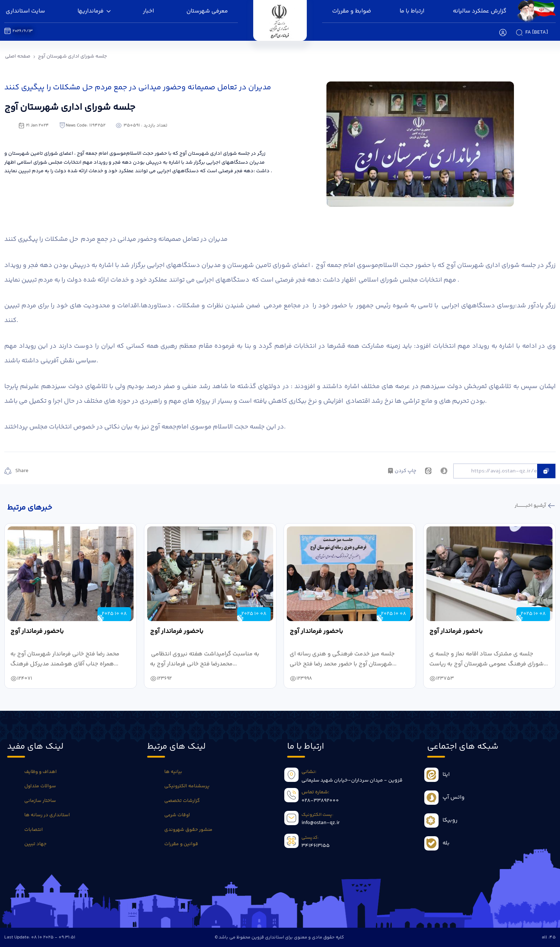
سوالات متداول (40, 786)
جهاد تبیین (35, 844)
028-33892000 (320, 801)
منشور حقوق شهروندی (188, 830)
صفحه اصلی (18, 56)
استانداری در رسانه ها (47, 815)
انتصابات (34, 830)
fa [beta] (537, 33)
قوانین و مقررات (181, 844)
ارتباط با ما (412, 11)
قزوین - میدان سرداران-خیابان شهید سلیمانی (352, 780)
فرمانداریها (94, 11)
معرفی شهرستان (207, 11)
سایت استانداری (25, 11)
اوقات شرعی (177, 815)
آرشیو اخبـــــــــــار (531, 506)
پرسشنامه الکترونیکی (187, 786)
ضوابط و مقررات (352, 11)
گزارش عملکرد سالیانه (480, 11)
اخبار (148, 11)
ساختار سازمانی (40, 801)
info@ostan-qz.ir (321, 823)
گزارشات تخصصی (182, 801)
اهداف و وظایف (41, 772)
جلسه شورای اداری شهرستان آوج (72, 56)
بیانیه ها (173, 772)
